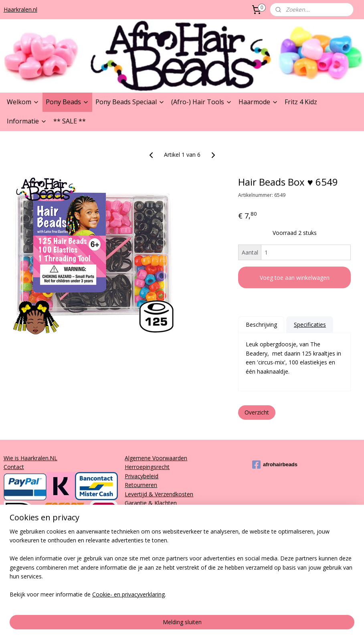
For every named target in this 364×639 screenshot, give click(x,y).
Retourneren (141, 485)
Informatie (27, 121)
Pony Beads (67, 102)
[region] (129, 589)
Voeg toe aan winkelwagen (295, 277)
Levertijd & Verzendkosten (159, 494)
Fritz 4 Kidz (301, 102)
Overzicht (257, 412)
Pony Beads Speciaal (130, 102)
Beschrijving (261, 324)
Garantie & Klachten (151, 503)
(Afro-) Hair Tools (202, 102)
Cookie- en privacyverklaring (128, 625)
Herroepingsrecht (147, 467)
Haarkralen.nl (20, 9)
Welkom (23, 102)
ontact (16, 467)
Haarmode (258, 102)
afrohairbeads (275, 465)
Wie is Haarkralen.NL (30, 458)
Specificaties (310, 324)
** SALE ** (70, 121)
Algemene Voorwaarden (156, 458)
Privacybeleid (142, 476)
